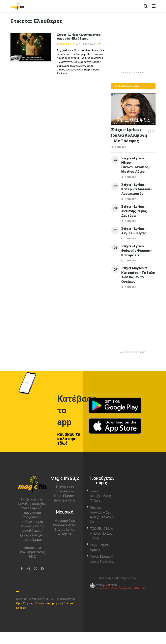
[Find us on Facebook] (22, 569)
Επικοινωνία (65, 491)
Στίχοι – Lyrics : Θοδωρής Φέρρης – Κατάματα (137, 251)
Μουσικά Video (65, 525)
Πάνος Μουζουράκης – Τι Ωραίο (102, 496)
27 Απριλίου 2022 (84, 44)
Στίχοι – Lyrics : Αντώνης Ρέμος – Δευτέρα (135, 211)
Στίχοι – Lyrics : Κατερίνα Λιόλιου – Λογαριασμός (137, 189)
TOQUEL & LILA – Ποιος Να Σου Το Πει (101, 533)
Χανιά (134, 491)
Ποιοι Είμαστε (65, 496)
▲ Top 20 (65, 534)
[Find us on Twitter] (35, 569)
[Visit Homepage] (17, 6)
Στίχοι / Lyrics (65, 530)
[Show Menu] (154, 6)
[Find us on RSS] (43, 569)
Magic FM (66, 44)
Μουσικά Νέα (65, 521)
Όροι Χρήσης (24, 603)
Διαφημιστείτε (65, 500)
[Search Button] (146, 6)
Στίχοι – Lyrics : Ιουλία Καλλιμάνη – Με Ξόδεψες (129, 135)
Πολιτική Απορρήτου (48, 603)
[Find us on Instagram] (28, 569)
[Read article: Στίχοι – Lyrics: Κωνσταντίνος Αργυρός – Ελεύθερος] (31, 47)
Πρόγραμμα (65, 487)
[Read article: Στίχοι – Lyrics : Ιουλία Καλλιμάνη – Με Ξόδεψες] (133, 109)
